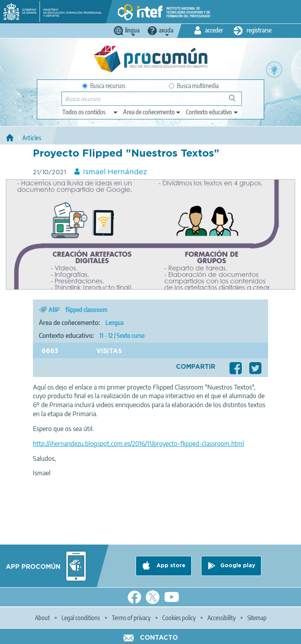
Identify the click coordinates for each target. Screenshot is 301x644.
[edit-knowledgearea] (152, 112)
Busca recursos (104, 86)
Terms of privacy (131, 618)
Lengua (114, 323)
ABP (54, 310)
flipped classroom (86, 310)
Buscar (236, 101)
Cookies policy (179, 618)
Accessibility (221, 618)
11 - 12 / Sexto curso (122, 336)
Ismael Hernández (115, 172)
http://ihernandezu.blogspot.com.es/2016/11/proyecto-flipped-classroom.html (139, 444)
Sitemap (257, 618)
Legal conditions (81, 618)
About (42, 618)
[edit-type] (90, 112)
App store (170, 566)
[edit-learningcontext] (212, 112)
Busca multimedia (194, 86)
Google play (238, 566)
